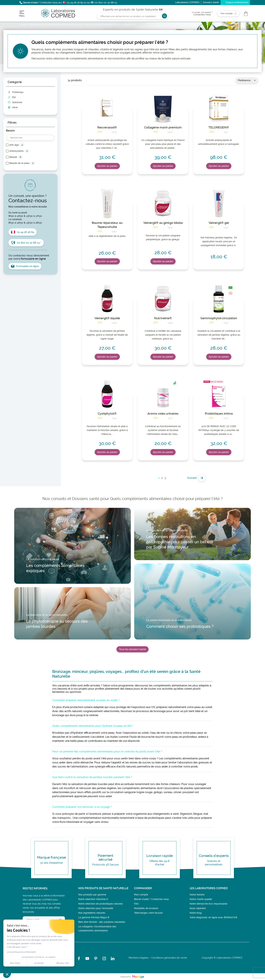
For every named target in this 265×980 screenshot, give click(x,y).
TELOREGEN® (219, 127)
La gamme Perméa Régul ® (94, 917)
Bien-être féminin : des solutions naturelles (102, 922)
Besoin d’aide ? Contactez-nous (151, 899)
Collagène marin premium (163, 127)
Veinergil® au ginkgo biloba (163, 223)
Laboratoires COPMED (187, 2)
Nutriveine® (163, 318)
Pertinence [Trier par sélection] (247, 80)
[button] (7, 974)
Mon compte (141, 895)
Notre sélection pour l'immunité (96, 908)
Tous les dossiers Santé (132, 649)
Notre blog (196, 913)
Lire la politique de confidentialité (21, 952)
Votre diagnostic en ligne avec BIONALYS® (213, 917)
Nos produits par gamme (92, 895)
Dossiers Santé (211, 2)
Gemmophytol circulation (219, 318)
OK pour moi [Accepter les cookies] (63, 963)
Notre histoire (197, 895)
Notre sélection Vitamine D (93, 899)
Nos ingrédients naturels (92, 913)
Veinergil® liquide (107, 318)
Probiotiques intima (219, 414)
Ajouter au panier (107, 166)
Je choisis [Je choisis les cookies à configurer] (39, 963)
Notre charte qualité (201, 899)
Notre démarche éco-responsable (208, 904)
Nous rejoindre (198, 908)
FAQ (136, 904)
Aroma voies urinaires (163, 414)
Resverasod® (107, 127)
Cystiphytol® (107, 414)
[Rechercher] (132, 16)
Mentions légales (139, 958)
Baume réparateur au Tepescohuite (107, 225)
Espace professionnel (237, 2)
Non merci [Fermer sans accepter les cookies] (15, 963)
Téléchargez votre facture (148, 913)
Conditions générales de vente (169, 958)
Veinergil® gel (219, 223)
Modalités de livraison (146, 908)
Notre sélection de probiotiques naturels (101, 904)
